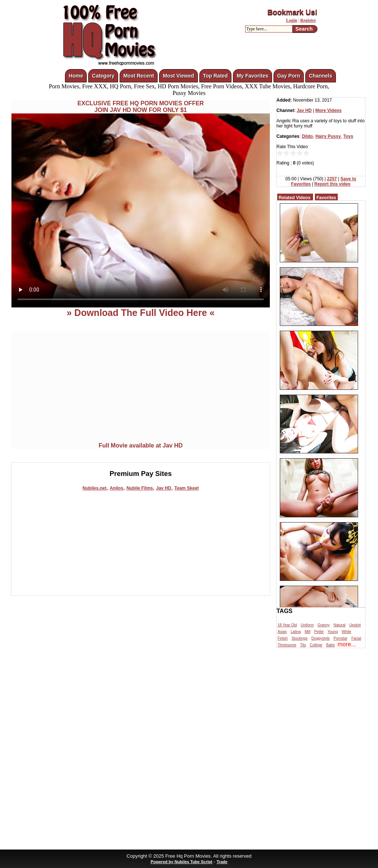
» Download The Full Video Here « (140, 313)
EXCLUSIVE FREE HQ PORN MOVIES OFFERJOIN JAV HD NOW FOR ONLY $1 (141, 107)
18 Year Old (287, 625)
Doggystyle (321, 638)
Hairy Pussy (328, 136)
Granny (324, 625)
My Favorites (252, 76)
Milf (307, 632)
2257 (332, 179)
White (347, 632)
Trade (222, 862)
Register (308, 20)
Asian (282, 632)
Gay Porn (289, 76)
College (316, 645)
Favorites (326, 198)
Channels (321, 76)
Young (333, 632)
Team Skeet (187, 488)
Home (76, 76)
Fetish (283, 638)
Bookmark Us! (292, 12)
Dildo (307, 136)
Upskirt (355, 625)
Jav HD (164, 488)
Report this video (333, 184)
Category (103, 76)
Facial (356, 638)
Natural (339, 625)
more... (347, 644)
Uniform (307, 625)
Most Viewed (178, 76)
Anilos (116, 488)
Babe (331, 645)
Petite (319, 632)
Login (292, 20)
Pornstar (340, 638)
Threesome (287, 645)
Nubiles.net (95, 488)
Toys (348, 136)
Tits (303, 645)
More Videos (328, 110)
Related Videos (295, 198)
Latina (295, 632)
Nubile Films (140, 488)
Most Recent (139, 76)
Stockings (300, 638)
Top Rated (215, 76)
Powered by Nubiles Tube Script (181, 862)
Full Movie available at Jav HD (141, 445)
